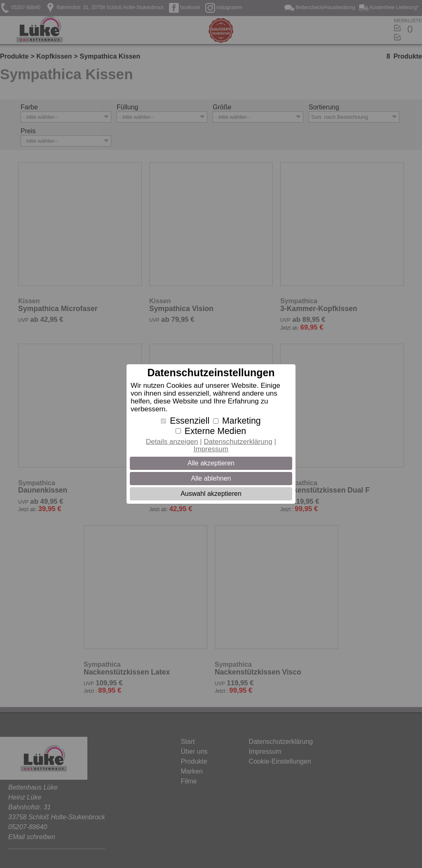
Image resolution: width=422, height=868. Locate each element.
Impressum (211, 449)
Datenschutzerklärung (238, 442)
